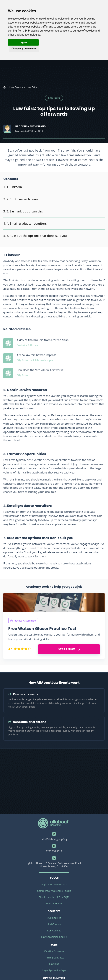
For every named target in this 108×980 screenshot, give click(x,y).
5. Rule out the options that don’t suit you (37, 236)
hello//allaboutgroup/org (54, 839)
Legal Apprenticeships (54, 970)
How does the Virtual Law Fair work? (40, 370)
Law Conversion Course (54, 937)
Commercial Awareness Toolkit (54, 891)
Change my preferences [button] (24, 49)
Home (5, 87)
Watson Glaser (54, 903)
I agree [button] (23, 42)
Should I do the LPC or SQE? (54, 897)
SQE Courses (54, 918)
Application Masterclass (54, 884)
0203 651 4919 (54, 851)
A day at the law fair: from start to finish (43, 340)
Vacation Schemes (54, 951)
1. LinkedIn (14, 187)
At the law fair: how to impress (36, 355)
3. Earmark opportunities (25, 211)
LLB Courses (54, 931)
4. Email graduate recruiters (27, 223)
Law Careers (16, 87)
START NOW (69, 649)
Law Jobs (54, 964)
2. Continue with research (25, 199)
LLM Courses (54, 924)
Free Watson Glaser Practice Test (42, 629)
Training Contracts (54, 958)
